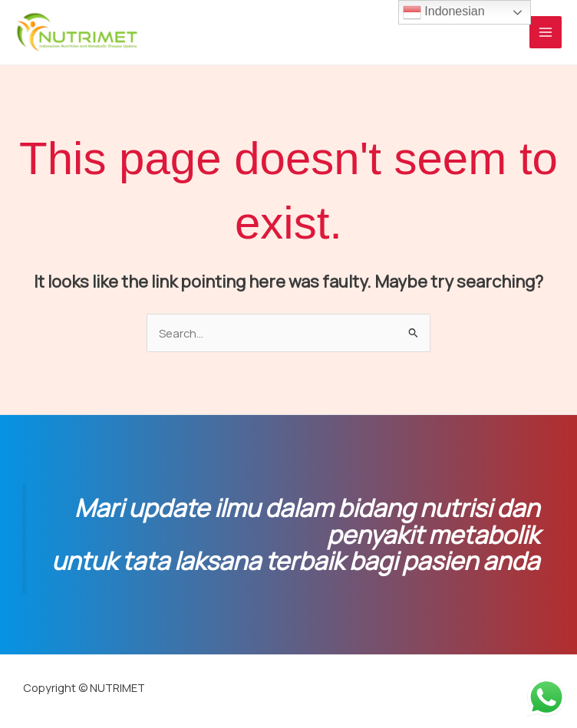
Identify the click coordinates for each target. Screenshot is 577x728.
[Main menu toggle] (546, 32)
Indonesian (444, 12)
